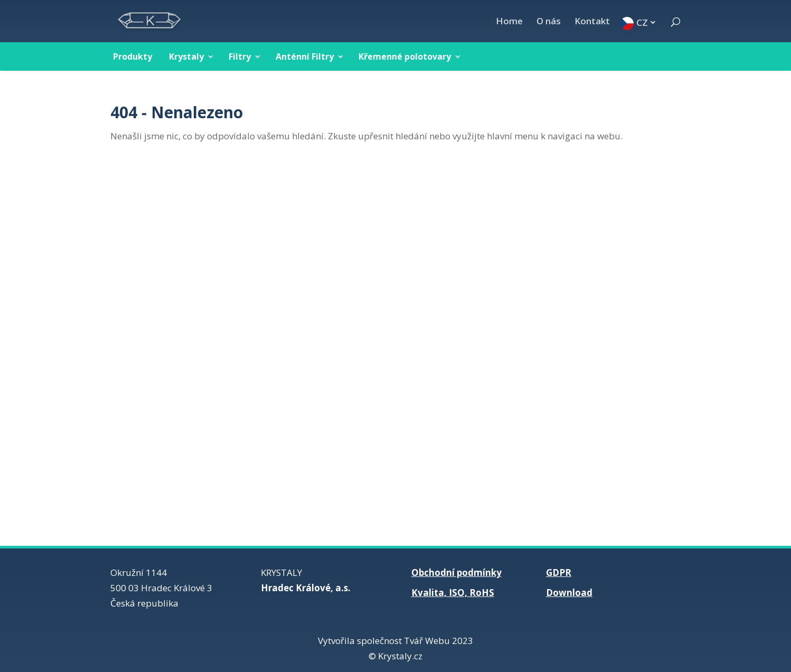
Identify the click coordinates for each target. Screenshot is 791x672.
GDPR (559, 572)
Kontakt (592, 22)
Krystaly (186, 56)
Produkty (133, 56)
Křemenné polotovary (405, 56)
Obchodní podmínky (456, 572)
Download (569, 593)
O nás (549, 22)
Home (509, 22)
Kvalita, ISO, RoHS (453, 593)
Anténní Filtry (305, 56)
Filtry (240, 56)
